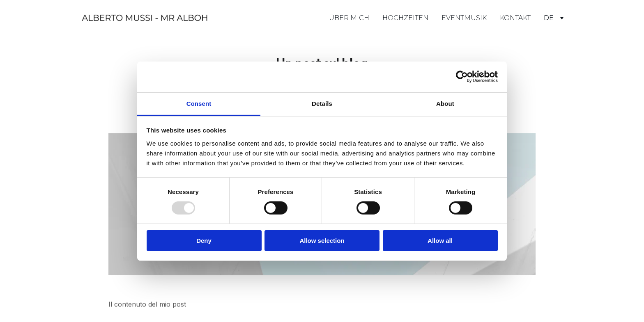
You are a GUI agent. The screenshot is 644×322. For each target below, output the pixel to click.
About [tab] (445, 103)
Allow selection (322, 241)
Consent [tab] (199, 103)
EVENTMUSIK (464, 18)
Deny (204, 241)
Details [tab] (322, 103)
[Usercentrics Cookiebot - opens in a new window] (462, 77)
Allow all (440, 241)
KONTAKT (515, 18)
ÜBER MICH (349, 18)
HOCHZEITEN (405, 18)
